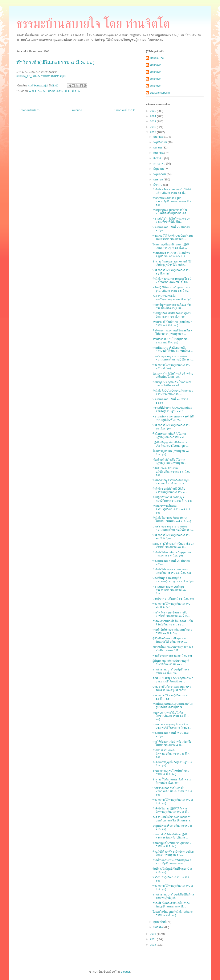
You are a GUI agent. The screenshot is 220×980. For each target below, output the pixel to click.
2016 (153, 934)
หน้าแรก (77, 110)
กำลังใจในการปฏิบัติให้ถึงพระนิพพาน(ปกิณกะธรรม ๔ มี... (171, 810)
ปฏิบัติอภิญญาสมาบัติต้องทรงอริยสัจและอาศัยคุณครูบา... (170, 444)
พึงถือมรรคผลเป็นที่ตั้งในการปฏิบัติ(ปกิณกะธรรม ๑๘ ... (170, 435)
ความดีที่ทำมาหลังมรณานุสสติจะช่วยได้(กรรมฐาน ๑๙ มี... (172, 410)
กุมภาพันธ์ (160, 922)
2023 (153, 121)
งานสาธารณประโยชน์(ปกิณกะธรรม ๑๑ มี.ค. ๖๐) (171, 671)
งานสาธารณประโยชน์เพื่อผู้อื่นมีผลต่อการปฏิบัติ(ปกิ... (173, 896)
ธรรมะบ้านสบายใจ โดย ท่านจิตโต (93, 24)
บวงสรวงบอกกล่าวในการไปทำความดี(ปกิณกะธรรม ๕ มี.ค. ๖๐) (173, 791)
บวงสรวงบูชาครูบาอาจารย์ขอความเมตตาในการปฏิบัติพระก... (173, 358)
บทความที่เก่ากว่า (125, 110)
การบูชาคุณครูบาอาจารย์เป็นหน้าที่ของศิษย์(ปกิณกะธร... (170, 212)
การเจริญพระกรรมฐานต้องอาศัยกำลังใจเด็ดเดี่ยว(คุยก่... (172, 306)
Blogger (125, 972)
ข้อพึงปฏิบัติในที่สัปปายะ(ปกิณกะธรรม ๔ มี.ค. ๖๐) (172, 845)
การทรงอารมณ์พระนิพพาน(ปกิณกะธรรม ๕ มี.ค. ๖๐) (171, 754)
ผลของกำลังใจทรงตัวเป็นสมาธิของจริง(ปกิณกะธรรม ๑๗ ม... (173, 545)
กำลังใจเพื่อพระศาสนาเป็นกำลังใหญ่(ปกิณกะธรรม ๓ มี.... (171, 905)
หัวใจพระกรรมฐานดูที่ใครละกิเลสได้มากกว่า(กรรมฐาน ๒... (172, 332)
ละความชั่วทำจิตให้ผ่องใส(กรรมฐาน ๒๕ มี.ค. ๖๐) (172, 298)
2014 (153, 945)
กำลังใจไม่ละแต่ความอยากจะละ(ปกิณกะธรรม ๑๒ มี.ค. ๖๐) (172, 571)
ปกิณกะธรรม (56, 91)
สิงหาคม (159, 158)
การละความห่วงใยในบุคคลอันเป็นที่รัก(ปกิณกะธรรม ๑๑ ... (173, 623)
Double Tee (157, 58)
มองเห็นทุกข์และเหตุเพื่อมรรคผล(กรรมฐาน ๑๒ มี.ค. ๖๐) (173, 580)
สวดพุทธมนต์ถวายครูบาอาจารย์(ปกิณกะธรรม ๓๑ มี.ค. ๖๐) (172, 201)
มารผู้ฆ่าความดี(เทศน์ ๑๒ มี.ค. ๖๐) (173, 599)
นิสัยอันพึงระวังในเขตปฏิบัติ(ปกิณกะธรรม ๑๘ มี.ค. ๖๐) (171, 471)
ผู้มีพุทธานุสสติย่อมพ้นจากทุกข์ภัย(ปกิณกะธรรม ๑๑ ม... (171, 663)
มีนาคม (158, 185)
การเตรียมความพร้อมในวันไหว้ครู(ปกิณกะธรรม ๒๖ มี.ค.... (171, 255)
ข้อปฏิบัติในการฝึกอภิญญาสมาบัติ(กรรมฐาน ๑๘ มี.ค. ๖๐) (172, 499)
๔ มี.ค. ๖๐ (35, 91)
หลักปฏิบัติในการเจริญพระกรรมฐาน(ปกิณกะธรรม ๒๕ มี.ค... (171, 289)
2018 (153, 127)
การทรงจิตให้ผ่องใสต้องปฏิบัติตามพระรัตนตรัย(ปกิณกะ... (170, 836)
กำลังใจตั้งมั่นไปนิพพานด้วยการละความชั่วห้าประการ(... (173, 393)
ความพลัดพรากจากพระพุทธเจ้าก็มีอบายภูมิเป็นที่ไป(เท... (173, 418)
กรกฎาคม (160, 164)
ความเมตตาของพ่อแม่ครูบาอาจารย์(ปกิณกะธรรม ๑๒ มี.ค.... (169, 590)
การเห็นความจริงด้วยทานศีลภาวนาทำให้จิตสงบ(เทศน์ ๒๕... (173, 349)
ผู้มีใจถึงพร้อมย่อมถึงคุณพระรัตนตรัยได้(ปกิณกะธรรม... (170, 640)
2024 (153, 116)
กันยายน (159, 153)
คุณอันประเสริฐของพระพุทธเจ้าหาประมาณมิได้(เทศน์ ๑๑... (173, 680)
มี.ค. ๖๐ (77, 91)
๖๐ (45, 91)
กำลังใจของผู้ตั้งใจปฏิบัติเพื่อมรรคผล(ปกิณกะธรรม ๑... (170, 490)
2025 (153, 111)
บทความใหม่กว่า (30, 110)
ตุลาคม (158, 148)
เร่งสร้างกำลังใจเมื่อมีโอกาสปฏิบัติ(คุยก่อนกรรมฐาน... (169, 461)
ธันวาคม (159, 137)
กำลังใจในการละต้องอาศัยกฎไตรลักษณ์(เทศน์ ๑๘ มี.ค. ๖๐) (172, 520)
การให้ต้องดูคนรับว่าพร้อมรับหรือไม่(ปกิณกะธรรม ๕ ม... (172, 743)
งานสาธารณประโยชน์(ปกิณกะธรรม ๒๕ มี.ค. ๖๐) (171, 341)
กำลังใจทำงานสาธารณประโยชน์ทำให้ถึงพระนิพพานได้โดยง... (172, 280)
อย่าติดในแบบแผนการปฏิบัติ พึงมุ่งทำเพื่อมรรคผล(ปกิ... (173, 649)
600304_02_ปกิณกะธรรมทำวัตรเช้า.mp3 (41, 76)
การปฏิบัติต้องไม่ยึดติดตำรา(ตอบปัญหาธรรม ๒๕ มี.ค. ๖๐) (172, 315)
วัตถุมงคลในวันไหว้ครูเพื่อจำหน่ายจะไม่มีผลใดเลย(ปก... (173, 375)
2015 (153, 939)
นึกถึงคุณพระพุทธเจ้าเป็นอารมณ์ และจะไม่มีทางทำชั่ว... (172, 384)
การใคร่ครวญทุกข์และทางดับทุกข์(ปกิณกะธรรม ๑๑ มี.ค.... (171, 614)
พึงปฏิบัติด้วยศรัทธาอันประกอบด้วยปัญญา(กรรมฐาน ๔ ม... (173, 853)
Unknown (156, 65)
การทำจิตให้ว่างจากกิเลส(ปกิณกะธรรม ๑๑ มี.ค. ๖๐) (172, 631)
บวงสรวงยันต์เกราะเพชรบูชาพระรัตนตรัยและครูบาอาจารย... (172, 688)
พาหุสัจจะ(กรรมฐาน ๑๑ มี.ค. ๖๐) (172, 656)
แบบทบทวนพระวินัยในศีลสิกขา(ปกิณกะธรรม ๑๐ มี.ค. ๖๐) (171, 716)
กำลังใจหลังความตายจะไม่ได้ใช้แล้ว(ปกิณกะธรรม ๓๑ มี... (172, 191)
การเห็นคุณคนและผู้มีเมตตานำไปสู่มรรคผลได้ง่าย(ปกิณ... (172, 706)
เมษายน (159, 179)
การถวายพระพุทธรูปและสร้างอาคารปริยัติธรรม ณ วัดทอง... (172, 726)
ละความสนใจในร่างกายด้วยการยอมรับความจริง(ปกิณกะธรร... (172, 819)
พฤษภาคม (160, 174)
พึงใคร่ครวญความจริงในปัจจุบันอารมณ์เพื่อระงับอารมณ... (171, 482)
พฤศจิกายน (161, 142)
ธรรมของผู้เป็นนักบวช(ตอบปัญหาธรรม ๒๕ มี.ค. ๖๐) (172, 324)
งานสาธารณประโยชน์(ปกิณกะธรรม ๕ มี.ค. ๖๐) (171, 773)
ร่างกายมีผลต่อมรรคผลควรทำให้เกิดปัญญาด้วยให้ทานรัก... (172, 263)
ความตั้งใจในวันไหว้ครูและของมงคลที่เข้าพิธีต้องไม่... (171, 220)
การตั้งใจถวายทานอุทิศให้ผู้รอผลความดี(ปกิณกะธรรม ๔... (172, 862)
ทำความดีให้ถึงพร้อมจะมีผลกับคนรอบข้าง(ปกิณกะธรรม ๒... (173, 238)
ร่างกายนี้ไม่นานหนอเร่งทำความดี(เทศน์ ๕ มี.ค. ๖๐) (172, 781)
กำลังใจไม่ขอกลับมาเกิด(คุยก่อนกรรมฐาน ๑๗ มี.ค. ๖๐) (172, 554)
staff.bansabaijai (160, 93)
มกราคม (159, 927)
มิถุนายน (159, 169)
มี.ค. (68, 91)
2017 (153, 132)
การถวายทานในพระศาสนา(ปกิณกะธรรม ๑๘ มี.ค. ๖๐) (172, 509)
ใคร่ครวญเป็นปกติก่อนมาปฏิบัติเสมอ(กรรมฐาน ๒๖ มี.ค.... (171, 246)
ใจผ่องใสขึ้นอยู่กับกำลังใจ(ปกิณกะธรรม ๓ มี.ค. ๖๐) (172, 913)
